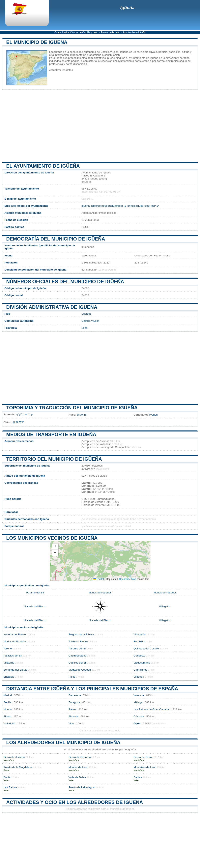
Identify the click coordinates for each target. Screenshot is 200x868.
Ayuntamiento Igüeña (134, 32)
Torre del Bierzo (78, 641)
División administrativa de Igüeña (52, 307)
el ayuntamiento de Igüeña (43, 166)
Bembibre (139, 641)
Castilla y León (91, 321)
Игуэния (82, 415)
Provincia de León (111, 32)
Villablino (9, 663)
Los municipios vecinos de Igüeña (52, 538)
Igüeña (127, 8)
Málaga (138, 702)
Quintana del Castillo (146, 649)
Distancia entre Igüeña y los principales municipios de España (92, 689)
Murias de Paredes (100, 593)
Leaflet (99, 579)
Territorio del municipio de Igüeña (54, 459)
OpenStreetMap (128, 579)
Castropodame (77, 656)
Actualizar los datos (61, 70)
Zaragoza (74, 702)
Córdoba (139, 716)
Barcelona (75, 695)
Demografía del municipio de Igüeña (56, 239)
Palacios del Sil (13, 656)
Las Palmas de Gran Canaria (151, 709)
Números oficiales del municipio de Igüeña (65, 282)
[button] (55, 547)
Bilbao (7, 716)
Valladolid (9, 723)
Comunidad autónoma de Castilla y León (76, 32)
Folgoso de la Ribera (81, 634)
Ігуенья (153, 415)
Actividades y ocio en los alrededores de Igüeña (75, 802)
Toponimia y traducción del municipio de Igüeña (72, 408)
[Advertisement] (100, 126)
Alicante (73, 716)
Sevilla (7, 702)
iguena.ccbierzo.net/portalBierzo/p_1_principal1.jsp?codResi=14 (121, 206)
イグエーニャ (25, 414)
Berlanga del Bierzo (15, 670)
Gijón (137, 723)
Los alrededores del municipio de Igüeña (63, 742)
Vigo (71, 723)
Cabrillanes (140, 670)
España (86, 314)
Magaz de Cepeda (80, 670)
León (85, 328)
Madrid (8, 695)
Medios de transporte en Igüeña (51, 434)
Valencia (139, 695)
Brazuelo (9, 677)
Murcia (8, 709)
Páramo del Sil (35, 593)
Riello (72, 677)
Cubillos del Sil (77, 663)
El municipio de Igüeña (37, 42)
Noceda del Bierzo (35, 606)
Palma (72, 709)
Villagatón (165, 606)
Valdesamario (142, 663)
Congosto (139, 656)
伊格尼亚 (19, 422)
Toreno (8, 649)
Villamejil (139, 677)
